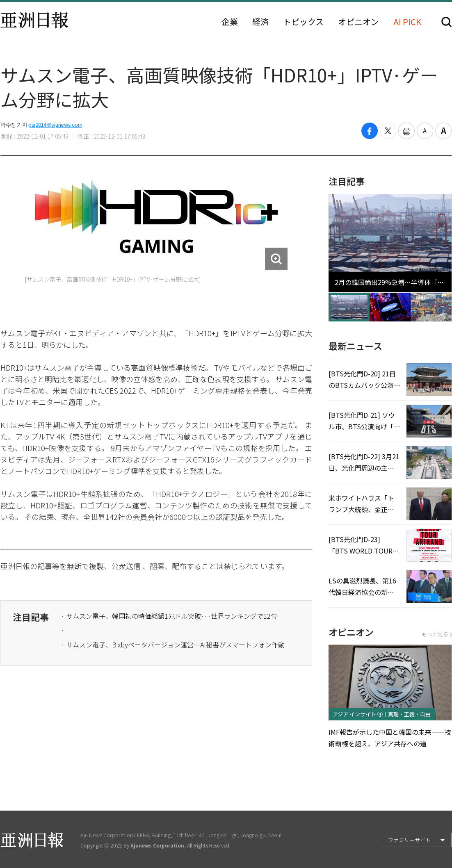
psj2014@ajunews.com (55, 124)
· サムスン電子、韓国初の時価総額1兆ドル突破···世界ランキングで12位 (169, 616)
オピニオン (358, 22)
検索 (446, 22)
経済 (260, 22)
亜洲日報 (34, 20)
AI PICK (407, 22)
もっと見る (437, 634)
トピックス (303, 22)
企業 (230, 22)
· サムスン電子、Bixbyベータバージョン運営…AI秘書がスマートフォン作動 (173, 645)
